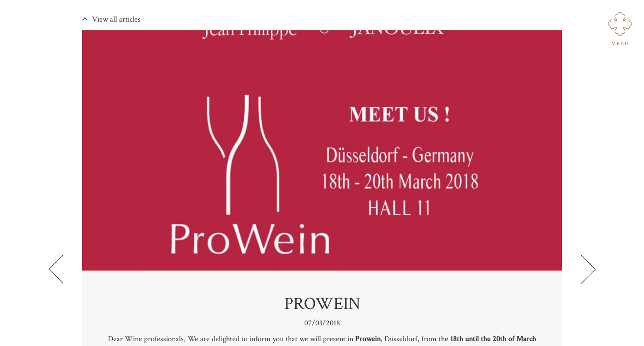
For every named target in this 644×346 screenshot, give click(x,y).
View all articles (111, 19)
